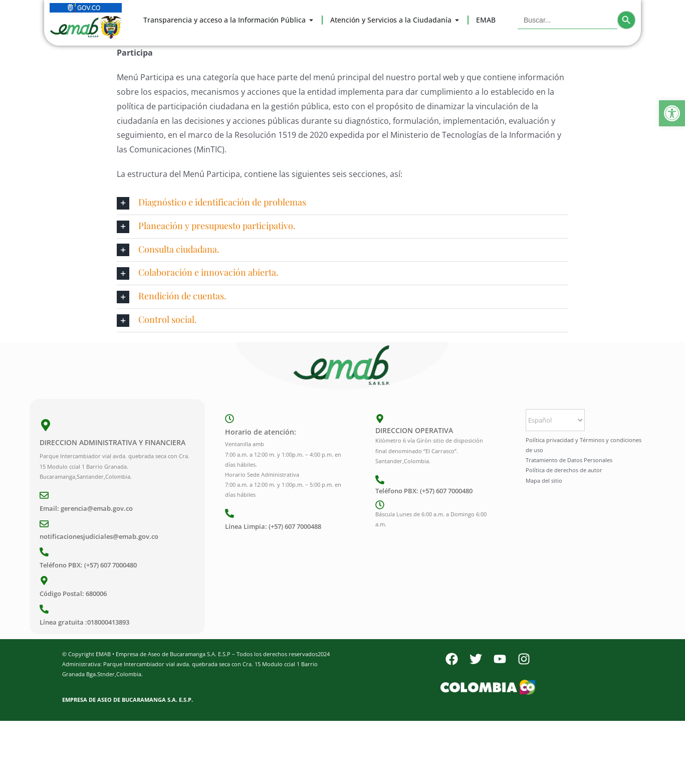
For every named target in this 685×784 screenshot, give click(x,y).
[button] (672, 113)
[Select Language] (555, 420)
